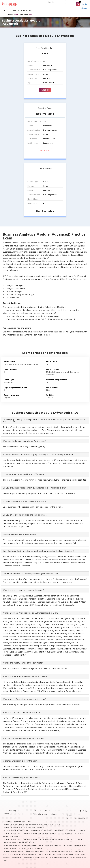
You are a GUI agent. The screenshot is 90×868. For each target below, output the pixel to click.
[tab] (45, 421)
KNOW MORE (45, 150)
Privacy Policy (54, 811)
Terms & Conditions (40, 814)
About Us (34, 811)
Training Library (11, 10)
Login (85, 4)
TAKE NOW (45, 90)
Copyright (43, 811)
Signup (84, 8)
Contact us (53, 814)
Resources (27, 10)
